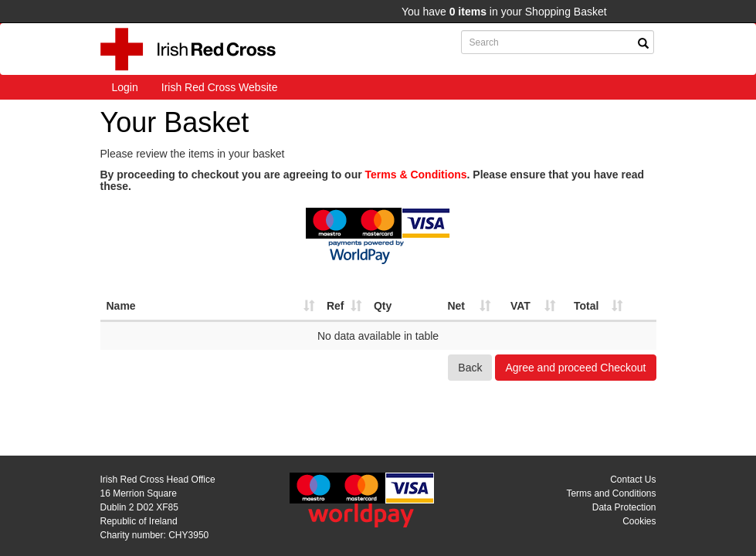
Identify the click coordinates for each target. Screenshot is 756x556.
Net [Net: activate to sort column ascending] (456, 306)
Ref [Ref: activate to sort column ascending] (336, 306)
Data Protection (624, 507)
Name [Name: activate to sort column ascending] (121, 306)
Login (125, 87)
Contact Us (633, 480)
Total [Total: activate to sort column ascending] (586, 306)
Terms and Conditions (611, 493)
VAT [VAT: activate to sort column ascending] (520, 306)
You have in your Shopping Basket (504, 12)
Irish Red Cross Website (220, 87)
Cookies (639, 521)
